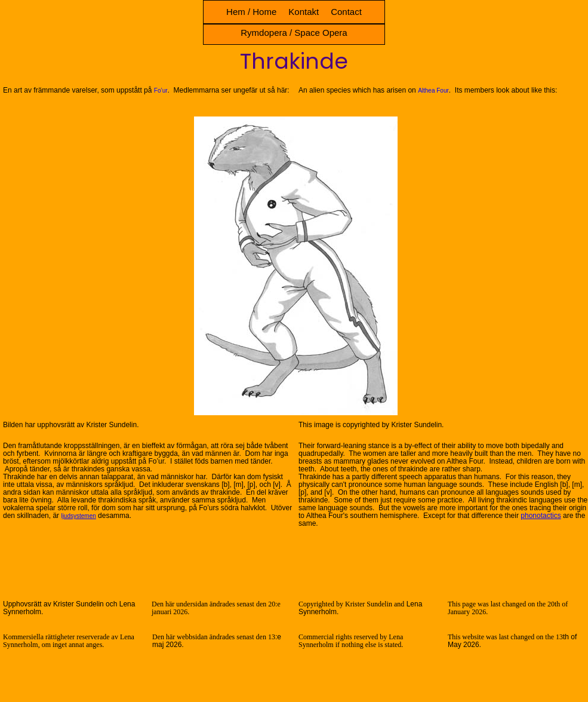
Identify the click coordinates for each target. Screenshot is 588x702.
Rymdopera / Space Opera (294, 33)
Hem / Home (251, 12)
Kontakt (304, 12)
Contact (346, 12)
